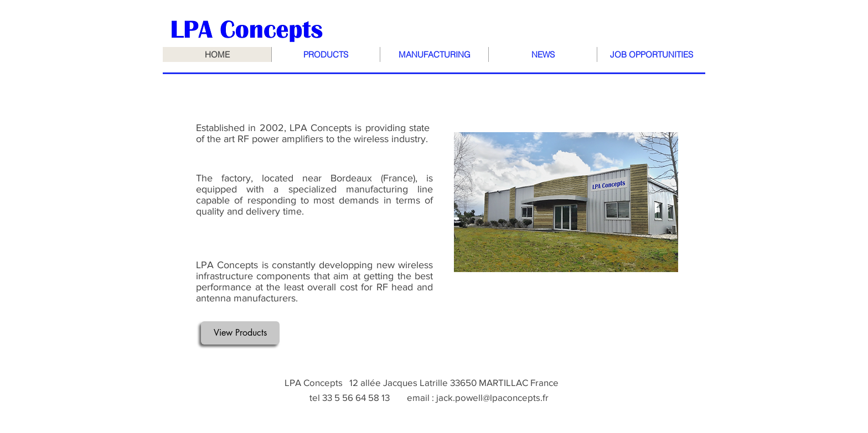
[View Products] (240, 333)
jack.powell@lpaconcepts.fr (492, 397)
